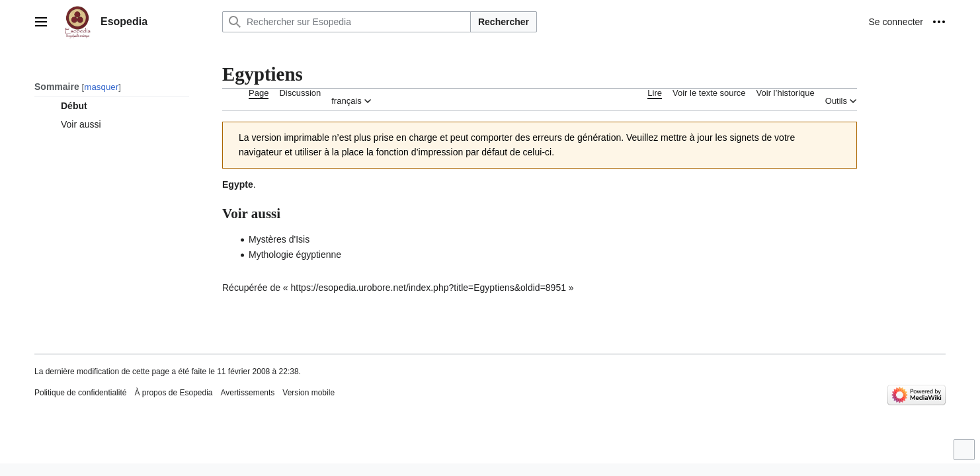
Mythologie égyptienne (295, 255)
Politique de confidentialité (80, 393)
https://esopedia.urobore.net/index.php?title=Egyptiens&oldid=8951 (429, 288)
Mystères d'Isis (279, 239)
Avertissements (248, 393)
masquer (101, 87)
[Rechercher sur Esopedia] (347, 22)
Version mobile (308, 393)
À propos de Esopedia (173, 393)
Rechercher (504, 22)
